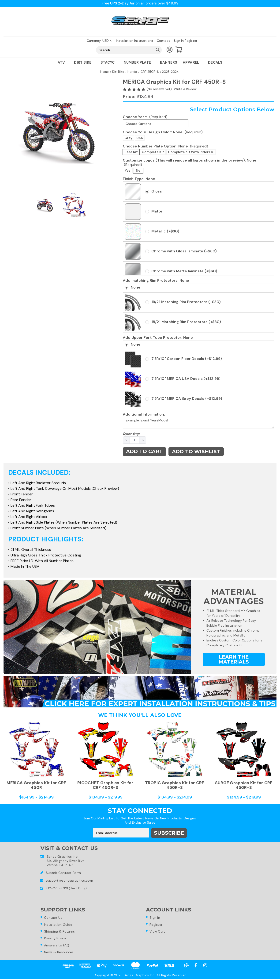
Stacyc (109, 63)
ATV (63, 63)
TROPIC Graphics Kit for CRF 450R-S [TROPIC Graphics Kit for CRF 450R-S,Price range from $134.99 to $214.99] (175, 785)
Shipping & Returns (60, 932)
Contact (163, 41)
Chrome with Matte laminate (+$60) (184, 271)
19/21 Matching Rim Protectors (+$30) (186, 302)
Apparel (193, 63)
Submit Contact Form (63, 872)
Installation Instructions (134, 41)
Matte (157, 211)
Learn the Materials (234, 660)
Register (191, 41)
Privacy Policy (56, 939)
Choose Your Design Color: (163, 132)
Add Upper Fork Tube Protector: (158, 338)
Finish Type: (139, 179)
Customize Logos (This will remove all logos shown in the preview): (190, 162)
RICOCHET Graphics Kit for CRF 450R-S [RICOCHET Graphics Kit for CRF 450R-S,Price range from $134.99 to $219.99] (105, 785)
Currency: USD (99, 41)
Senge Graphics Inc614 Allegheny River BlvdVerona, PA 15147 (66, 860)
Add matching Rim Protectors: (156, 281)
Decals (215, 63)
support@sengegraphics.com (69, 880)
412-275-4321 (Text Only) (66, 888)
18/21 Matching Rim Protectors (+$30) (186, 322)
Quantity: (129, 434)
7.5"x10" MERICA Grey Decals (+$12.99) (187, 399)
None (136, 287)
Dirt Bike (84, 63)
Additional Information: (144, 414)
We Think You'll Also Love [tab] (140, 715)
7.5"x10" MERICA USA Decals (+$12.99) (186, 379)
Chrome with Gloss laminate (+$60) (184, 251)
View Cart (158, 932)
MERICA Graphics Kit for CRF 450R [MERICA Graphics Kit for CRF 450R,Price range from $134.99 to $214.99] (36, 785)
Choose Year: (145, 117)
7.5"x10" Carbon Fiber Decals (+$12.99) (187, 359)
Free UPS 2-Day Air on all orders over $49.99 (140, 3)
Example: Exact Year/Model (198, 423)
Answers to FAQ (57, 946)
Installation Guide (59, 925)
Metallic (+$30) (165, 231)
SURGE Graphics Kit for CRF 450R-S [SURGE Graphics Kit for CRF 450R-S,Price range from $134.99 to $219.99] (244, 785)
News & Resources (60, 953)
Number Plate (139, 63)
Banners (169, 63)
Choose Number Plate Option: (165, 146)
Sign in (179, 41)
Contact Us (54, 918)
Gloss (157, 191)
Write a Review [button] (185, 89)
